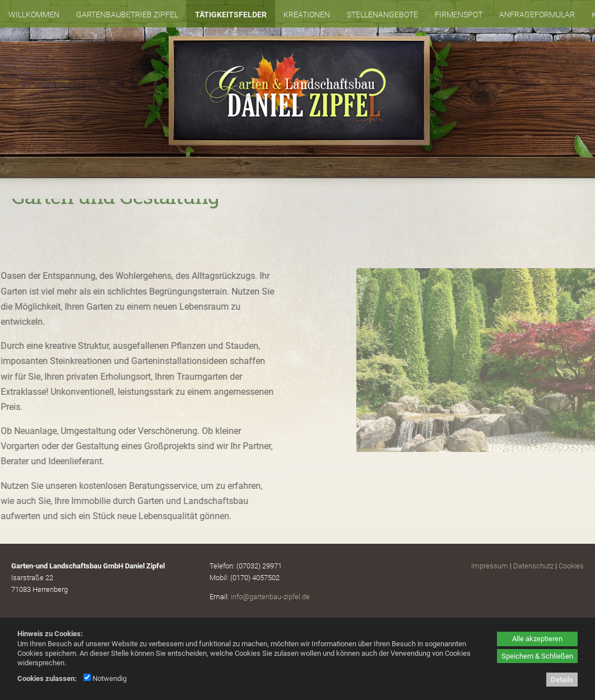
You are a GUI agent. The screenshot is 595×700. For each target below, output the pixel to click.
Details (562, 680)
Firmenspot (459, 15)
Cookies (571, 566)
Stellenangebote (382, 15)
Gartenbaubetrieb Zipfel (127, 15)
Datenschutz (533, 566)
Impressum (490, 566)
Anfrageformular (537, 15)
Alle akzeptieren (537, 639)
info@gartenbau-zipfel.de (270, 597)
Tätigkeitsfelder (231, 15)
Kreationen (307, 15)
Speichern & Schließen (537, 656)
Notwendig (105, 678)
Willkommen (34, 15)
